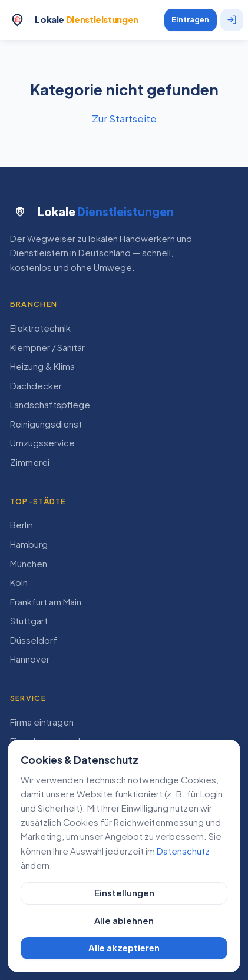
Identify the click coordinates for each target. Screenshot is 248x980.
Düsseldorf (34, 640)
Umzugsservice (42, 443)
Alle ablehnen (124, 921)
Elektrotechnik (40, 328)
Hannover (30, 659)
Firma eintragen (42, 722)
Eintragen (190, 19)
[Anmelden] (232, 20)
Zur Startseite (124, 118)
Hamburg (29, 544)
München (29, 564)
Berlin (22, 525)
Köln (19, 582)
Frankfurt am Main (46, 602)
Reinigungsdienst (46, 424)
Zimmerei (30, 462)
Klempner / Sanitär (47, 347)
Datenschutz (183, 851)
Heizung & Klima (42, 366)
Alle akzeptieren (124, 948)
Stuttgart (29, 621)
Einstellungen (124, 893)
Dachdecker (36, 386)
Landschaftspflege (50, 405)
